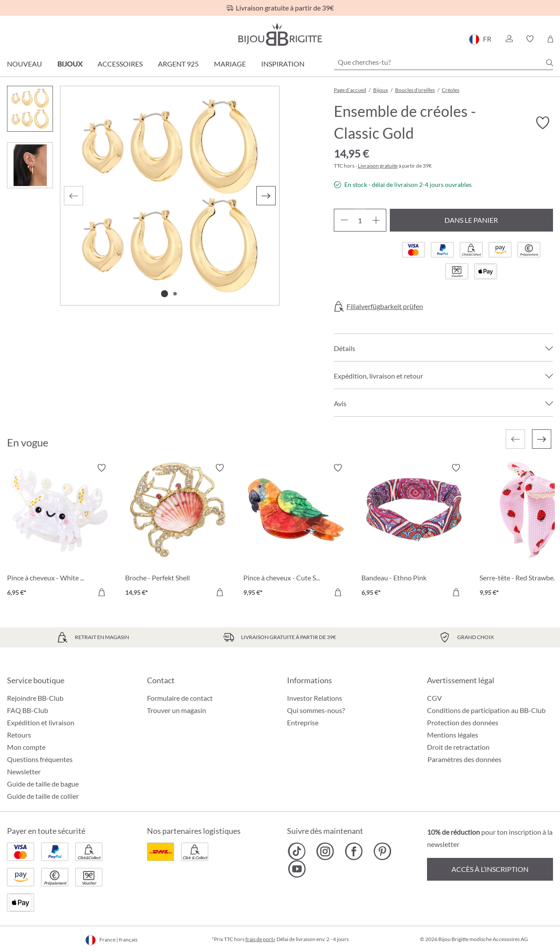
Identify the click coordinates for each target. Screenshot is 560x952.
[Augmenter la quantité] (376, 220)
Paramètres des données (464, 759)
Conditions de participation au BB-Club (486, 710)
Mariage (230, 64)
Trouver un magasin (177, 710)
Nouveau (24, 64)
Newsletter (24, 771)
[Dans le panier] (101, 592)
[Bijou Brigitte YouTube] (297, 869)
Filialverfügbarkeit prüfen (385, 306)
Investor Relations (315, 698)
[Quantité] (360, 220)
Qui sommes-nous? (316, 710)
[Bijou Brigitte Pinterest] (382, 851)
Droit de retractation (458, 747)
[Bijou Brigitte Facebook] (354, 851)
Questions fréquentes (40, 759)
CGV (434, 698)
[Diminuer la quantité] (344, 220)
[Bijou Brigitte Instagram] (325, 851)
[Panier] (550, 39)
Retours (19, 735)
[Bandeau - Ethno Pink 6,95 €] (414, 531)
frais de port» (261, 939)
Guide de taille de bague (43, 784)
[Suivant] (266, 196)
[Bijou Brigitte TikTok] (297, 851)
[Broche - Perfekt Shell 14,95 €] (178, 531)
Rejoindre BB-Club (35, 698)
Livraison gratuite (378, 166)
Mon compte (26, 747)
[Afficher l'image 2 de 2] (175, 294)
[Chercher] (549, 63)
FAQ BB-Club (28, 710)
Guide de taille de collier (43, 796)
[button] (509, 39)
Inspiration (283, 64)
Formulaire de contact (180, 698)
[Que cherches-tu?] (444, 62)
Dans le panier (471, 220)
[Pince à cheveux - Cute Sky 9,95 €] (296, 531)
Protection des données (463, 722)
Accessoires (120, 64)
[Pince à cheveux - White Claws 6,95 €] (59, 531)
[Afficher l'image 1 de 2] (164, 294)
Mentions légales (453, 735)
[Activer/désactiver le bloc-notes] (542, 123)
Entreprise (303, 722)
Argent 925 (178, 64)
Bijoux (70, 64)
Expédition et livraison (41, 722)
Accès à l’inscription (490, 869)
